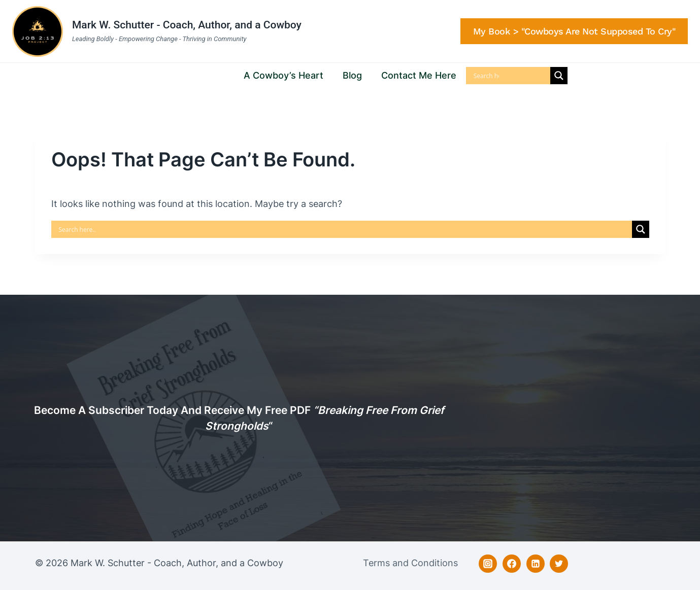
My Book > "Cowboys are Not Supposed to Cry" (574, 31)
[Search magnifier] (559, 76)
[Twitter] (559, 564)
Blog (352, 75)
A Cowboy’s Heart (284, 75)
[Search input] (486, 76)
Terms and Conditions (410, 563)
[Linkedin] (536, 564)
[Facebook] (512, 564)
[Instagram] (488, 564)
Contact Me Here (419, 75)
